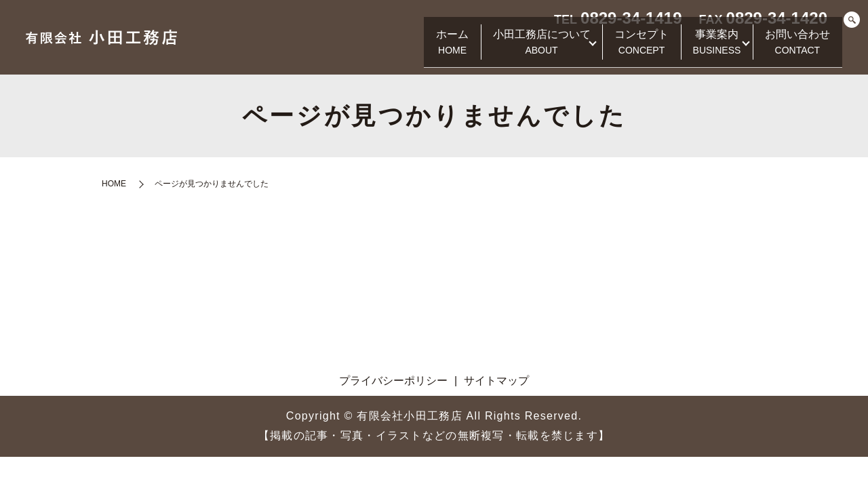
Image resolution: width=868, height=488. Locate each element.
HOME (114, 184)
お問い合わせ (793, 49)
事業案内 (704, 49)
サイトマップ (496, 381)
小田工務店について (512, 49)
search (852, 20)
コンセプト (620, 49)
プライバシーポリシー (393, 381)
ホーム (414, 49)
